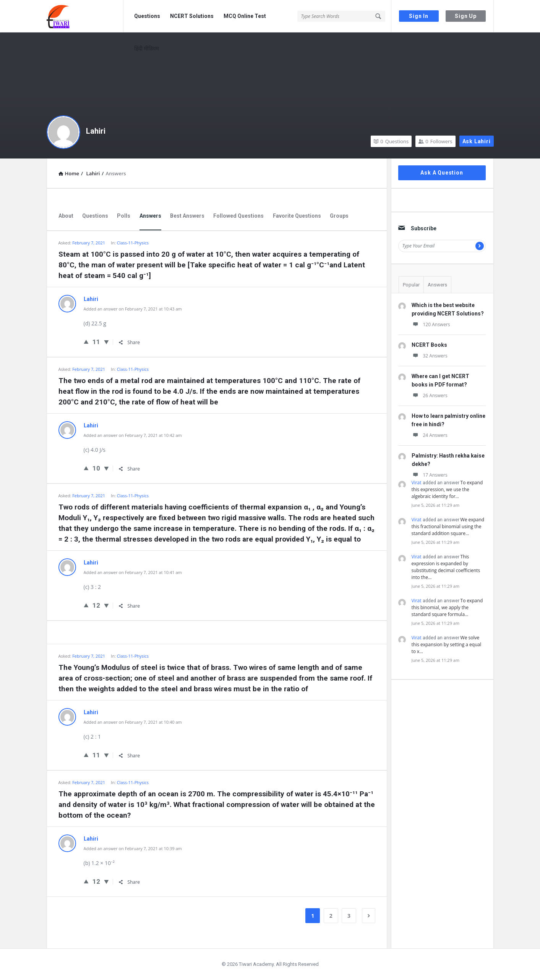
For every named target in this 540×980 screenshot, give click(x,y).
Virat (417, 483)
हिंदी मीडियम (146, 49)
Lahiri (96, 131)
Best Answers (187, 216)
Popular (411, 285)
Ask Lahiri (477, 141)
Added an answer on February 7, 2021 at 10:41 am (133, 572)
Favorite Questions (297, 216)
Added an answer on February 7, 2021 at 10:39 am (133, 848)
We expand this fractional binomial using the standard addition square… (448, 526)
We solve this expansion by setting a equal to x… (447, 644)
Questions (147, 16)
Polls (124, 216)
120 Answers (431, 324)
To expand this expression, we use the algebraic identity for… (447, 489)
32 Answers (430, 356)
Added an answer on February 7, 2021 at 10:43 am (133, 309)
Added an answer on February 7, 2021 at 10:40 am (133, 722)
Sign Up (466, 16)
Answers (150, 216)
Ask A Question (442, 173)
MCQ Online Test (245, 16)
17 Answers (430, 475)
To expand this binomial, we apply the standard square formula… (447, 607)
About (66, 216)
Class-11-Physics (133, 243)
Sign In (419, 16)
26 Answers (430, 395)
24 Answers (430, 435)
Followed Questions (238, 216)
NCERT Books (429, 345)
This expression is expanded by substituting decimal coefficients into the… (446, 567)
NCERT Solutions (192, 16)
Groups (339, 216)
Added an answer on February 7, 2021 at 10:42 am (133, 435)
